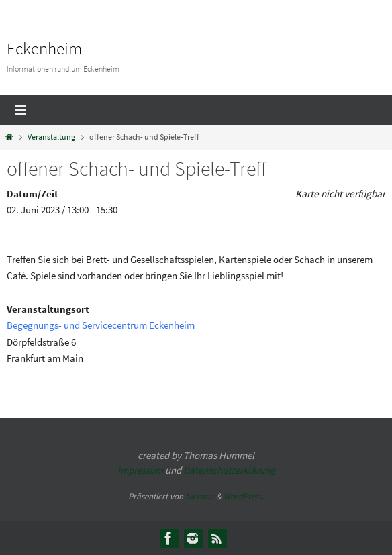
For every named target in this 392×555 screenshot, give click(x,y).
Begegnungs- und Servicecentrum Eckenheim (101, 325)
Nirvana (200, 496)
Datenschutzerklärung (229, 470)
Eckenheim (44, 48)
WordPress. (244, 496)
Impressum (140, 470)
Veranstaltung (51, 137)
